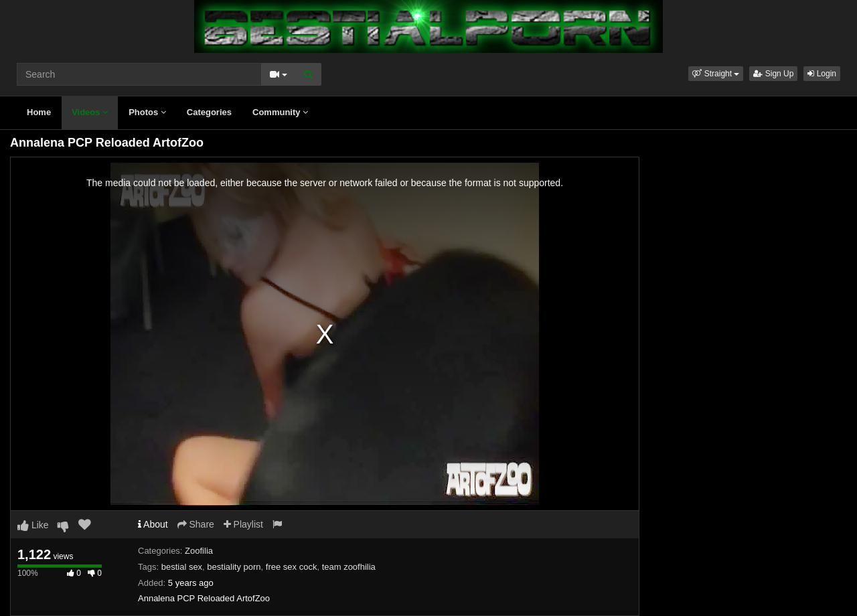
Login (822, 74)
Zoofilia (199, 551)
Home (39, 112)
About (153, 524)
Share (196, 524)
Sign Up (773, 74)
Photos (147, 112)
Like (33, 525)
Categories (209, 112)
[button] (716, 74)
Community (280, 112)
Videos (90, 112)
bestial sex (182, 567)
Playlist (243, 524)
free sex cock (292, 567)
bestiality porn (234, 567)
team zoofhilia (349, 567)
